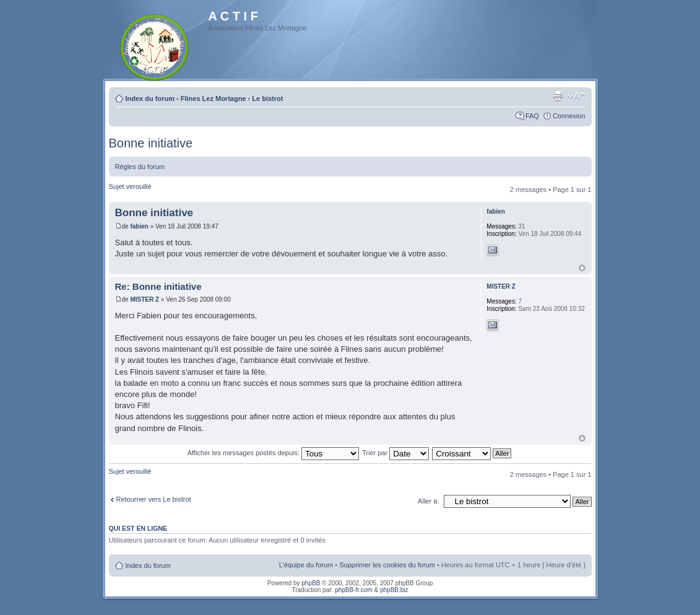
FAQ (532, 116)
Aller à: (428, 501)
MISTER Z (145, 299)
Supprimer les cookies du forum (387, 565)
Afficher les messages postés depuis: (273, 453)
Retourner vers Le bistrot (154, 499)
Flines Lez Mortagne (214, 98)
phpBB (311, 583)
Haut (582, 268)
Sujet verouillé (130, 186)
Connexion (569, 116)
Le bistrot (267, 98)
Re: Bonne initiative (158, 286)
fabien (139, 226)
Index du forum (150, 98)
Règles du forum (140, 167)
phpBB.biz (394, 590)
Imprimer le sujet (558, 96)
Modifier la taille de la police (577, 96)
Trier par (395, 453)
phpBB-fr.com (354, 590)
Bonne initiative (151, 143)
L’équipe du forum (306, 565)
